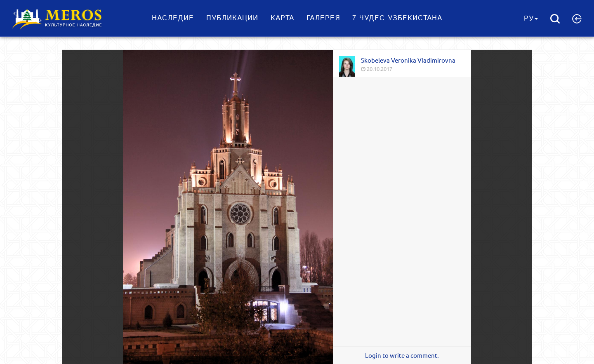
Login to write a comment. (402, 355)
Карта (282, 18)
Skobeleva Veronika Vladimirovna (408, 60)
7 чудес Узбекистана (397, 18)
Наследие (173, 18)
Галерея (323, 18)
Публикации (232, 18)
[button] (577, 19)
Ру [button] (531, 19)
